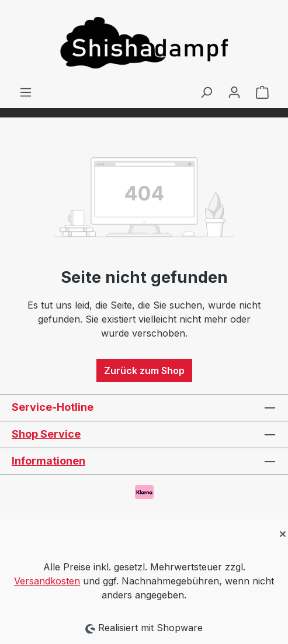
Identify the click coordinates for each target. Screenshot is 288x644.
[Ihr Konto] (234, 92)
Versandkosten (47, 581)
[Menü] (26, 92)
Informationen (48, 461)
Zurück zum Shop (144, 371)
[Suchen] (206, 92)
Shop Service (46, 434)
